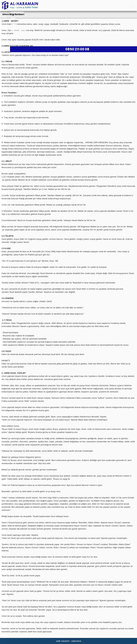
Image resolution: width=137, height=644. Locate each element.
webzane (76, 641)
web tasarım (63, 641)
